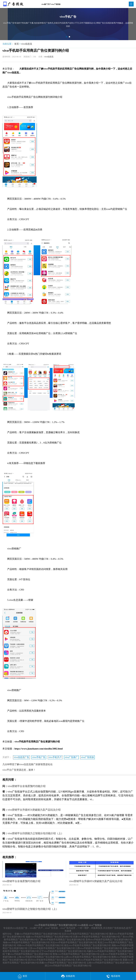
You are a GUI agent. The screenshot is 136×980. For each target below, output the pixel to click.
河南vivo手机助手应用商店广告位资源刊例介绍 (40, 945)
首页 (17, 44)
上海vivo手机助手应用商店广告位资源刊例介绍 (40, 957)
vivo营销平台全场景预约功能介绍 (27, 786)
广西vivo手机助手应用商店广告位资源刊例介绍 (61, 940)
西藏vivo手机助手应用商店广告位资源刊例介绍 (63, 963)
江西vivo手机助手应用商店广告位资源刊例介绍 (99, 948)
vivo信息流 (27, 44)
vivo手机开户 (55, 757)
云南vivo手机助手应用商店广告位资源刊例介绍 (110, 963)
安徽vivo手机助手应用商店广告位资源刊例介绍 (38, 934)
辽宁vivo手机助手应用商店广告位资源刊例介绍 (63, 951)
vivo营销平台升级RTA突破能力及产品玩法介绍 (34, 810)
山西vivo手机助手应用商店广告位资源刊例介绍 (87, 957)
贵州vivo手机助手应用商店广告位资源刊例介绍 (109, 940)
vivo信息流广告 (21, 757)
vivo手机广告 (39, 757)
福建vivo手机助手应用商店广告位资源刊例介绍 (49, 937)
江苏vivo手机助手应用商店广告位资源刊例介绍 (51, 948)
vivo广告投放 (88, 757)
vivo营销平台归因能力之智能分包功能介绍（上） (36, 833)
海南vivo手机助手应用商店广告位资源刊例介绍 (26, 943)
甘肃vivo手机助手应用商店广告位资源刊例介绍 (96, 937)
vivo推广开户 (36, 928)
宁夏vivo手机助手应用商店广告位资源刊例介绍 (29, 954)
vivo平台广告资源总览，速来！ (19, 770)
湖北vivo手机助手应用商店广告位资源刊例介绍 (87, 945)
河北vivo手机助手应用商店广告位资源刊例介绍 (74, 943)
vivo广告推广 (71, 757)
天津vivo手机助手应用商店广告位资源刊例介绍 (99, 960)
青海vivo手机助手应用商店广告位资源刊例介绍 (76, 954)
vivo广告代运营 (68, 928)
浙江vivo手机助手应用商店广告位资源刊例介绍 (68, 966)
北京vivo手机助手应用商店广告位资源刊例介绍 (85, 934)
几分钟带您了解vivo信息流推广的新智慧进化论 (27, 764)
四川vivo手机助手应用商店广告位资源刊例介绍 (51, 960)
